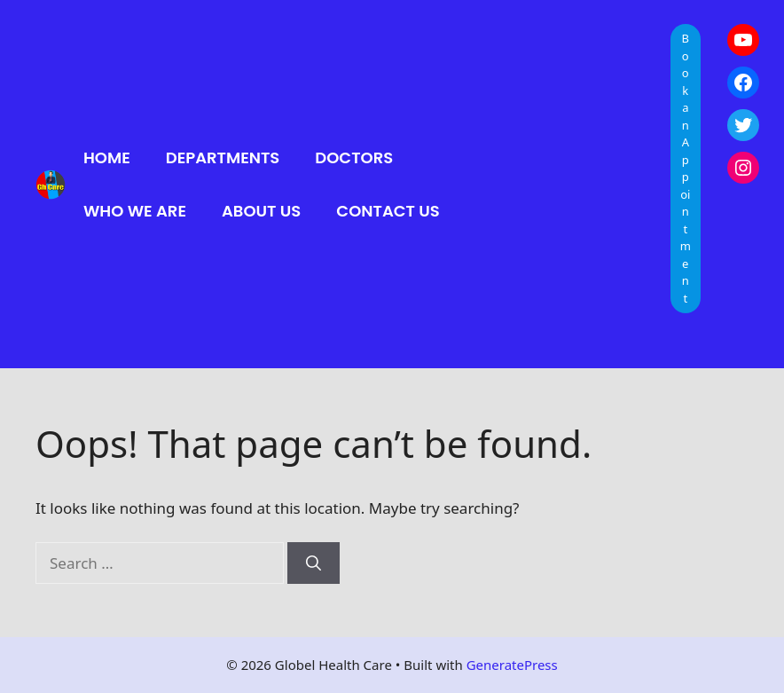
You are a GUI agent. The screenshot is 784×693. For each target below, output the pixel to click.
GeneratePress (512, 665)
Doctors (354, 157)
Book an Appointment (686, 168)
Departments (223, 157)
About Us (261, 211)
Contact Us (388, 211)
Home (107, 157)
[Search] (314, 563)
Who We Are (135, 211)
